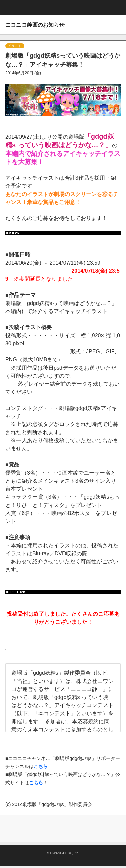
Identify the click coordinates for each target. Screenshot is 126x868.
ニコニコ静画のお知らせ (35, 25)
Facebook (53, 829)
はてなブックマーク (73, 829)
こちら (36, 783)
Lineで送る (92, 829)
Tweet (34, 829)
